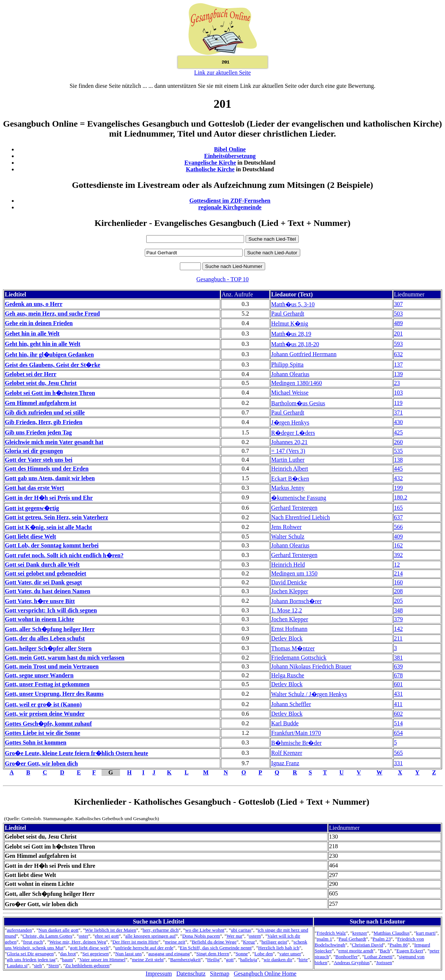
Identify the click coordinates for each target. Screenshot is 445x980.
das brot (68, 954)
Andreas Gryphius (352, 962)
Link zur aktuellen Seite (222, 73)
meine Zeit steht (148, 960)
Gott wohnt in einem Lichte (40, 619)
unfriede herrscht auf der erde (144, 948)
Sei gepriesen (95, 954)
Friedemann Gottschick (299, 658)
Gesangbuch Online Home (265, 974)
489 (398, 323)
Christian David (368, 945)
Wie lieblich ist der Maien (111, 930)
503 (398, 314)
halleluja (249, 960)
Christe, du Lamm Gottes (47, 936)
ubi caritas (241, 930)
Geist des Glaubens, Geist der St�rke (52, 365)
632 (398, 354)
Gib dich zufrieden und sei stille (45, 412)
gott (230, 960)
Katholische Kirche (210, 169)
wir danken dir (278, 960)
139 (398, 374)
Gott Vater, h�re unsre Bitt (40, 601)
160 (398, 582)
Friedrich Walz (331, 933)
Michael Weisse (290, 393)
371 (398, 412)
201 (398, 333)
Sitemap (220, 974)
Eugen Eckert (410, 951)
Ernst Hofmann (289, 629)
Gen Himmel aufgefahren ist (41, 403)
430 (398, 422)
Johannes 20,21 (289, 442)
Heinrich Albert (290, 469)
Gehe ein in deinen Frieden (39, 323)
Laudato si (17, 965)
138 (398, 460)
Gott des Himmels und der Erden (47, 469)
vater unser (290, 954)
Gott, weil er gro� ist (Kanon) (43, 704)
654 (398, 733)
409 (398, 537)
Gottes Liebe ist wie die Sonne (42, 733)
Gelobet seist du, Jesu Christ (41, 383)
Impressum (159, 974)
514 (398, 723)
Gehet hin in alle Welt (32, 333)
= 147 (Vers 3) (288, 451)
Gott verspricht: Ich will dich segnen (51, 610)
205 (398, 601)
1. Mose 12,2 (287, 610)
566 (398, 527)
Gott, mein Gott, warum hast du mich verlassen (65, 658)
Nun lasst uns (129, 954)
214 (398, 573)
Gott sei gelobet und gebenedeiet (45, 573)
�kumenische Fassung (299, 498)
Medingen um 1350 (294, 573)
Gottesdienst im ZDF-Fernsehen (230, 201)
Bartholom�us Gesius (298, 403)
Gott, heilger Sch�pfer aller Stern (48, 648)
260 (398, 442)
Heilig (213, 960)
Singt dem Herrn (213, 954)
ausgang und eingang (169, 954)
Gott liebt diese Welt (30, 537)
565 (398, 753)
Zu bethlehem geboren (88, 965)
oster (83, 936)
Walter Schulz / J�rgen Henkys (309, 694)
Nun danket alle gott (58, 930)
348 (398, 610)
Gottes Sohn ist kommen (36, 742)
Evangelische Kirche (210, 163)
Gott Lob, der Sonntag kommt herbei (52, 545)
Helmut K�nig (290, 324)
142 (398, 629)
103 (398, 393)
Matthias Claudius (392, 933)
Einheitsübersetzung (230, 156)
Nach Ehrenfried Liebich (300, 517)
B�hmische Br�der (296, 743)
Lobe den (264, 954)
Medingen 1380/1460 (296, 383)
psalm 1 (325, 939)
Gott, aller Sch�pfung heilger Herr (50, 629)
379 (398, 619)
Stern (54, 965)
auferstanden (19, 930)
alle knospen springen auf (150, 936)
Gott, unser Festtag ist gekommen (47, 684)
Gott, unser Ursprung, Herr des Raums (54, 694)
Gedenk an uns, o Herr (34, 304)
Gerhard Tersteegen (294, 508)
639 (398, 666)
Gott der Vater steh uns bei (39, 460)
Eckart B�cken (290, 479)
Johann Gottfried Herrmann (304, 354)
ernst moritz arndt (356, 951)
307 (398, 304)
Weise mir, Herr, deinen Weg (78, 942)
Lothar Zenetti (378, 957)
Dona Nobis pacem (201, 936)
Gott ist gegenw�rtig (32, 508)
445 (398, 469)
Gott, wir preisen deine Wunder (45, 714)
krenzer (360, 933)
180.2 (401, 497)
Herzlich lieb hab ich (279, 948)
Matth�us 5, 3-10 (293, 304)
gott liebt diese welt (90, 948)
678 (398, 675)
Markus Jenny (288, 488)
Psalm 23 (382, 939)
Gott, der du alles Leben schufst (45, 638)
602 (398, 714)
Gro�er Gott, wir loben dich (41, 764)
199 (398, 488)
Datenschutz (191, 974)
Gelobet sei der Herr (31, 374)
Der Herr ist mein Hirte (136, 942)
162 (398, 545)
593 (398, 344)
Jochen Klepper (290, 591)
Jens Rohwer (286, 527)
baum (68, 960)
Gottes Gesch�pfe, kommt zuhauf (48, 724)
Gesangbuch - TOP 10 (222, 279)
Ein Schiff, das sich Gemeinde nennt (216, 948)
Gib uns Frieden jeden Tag (38, 432)
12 (397, 565)
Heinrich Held (288, 565)
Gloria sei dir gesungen (34, 451)
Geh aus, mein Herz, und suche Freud (52, 314)
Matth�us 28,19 (291, 334)
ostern (255, 936)
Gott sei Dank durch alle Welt (42, 565)
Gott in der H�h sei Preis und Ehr (49, 498)
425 (398, 432)
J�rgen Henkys (290, 422)
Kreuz (249, 942)
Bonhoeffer (346, 957)
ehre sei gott (107, 936)
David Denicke (289, 582)
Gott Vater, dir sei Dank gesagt (43, 582)
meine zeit (175, 942)
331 (398, 763)
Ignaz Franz (285, 763)
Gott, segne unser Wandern (39, 675)
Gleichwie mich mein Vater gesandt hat (54, 442)
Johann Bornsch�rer (296, 601)
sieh (38, 965)
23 (397, 383)
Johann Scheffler (291, 704)
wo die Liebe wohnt (205, 930)
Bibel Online (230, 149)
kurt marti (426, 933)
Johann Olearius (290, 374)
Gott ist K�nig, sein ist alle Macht (48, 527)
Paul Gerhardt (287, 314)
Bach (385, 951)
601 (398, 684)
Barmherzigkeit (186, 960)
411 (398, 704)
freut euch (33, 942)
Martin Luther (288, 460)
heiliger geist (274, 942)
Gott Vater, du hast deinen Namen (47, 591)
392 (398, 555)
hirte (303, 960)
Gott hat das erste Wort (35, 488)
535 (398, 451)
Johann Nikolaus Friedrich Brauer (311, 666)
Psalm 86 (399, 945)
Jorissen (384, 962)
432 (398, 478)
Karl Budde (285, 723)
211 (398, 638)
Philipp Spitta (287, 365)
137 (398, 365)
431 (398, 694)
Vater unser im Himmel (102, 960)
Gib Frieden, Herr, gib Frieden (44, 422)
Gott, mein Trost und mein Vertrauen (52, 666)
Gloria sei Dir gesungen (30, 954)
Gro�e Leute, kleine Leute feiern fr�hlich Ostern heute (76, 753)
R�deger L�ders (293, 433)
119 (398, 403)
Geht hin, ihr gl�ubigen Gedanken (49, 355)
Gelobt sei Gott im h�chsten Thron (50, 393)
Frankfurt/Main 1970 (296, 733)
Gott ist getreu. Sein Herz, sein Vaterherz (57, 517)
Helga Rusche (287, 675)
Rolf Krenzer (287, 753)
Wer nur (234, 936)
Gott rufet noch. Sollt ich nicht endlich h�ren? (64, 555)
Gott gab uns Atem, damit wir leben (50, 478)
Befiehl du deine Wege (214, 942)
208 (398, 591)
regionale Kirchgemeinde (230, 207)
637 (398, 517)
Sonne (242, 954)
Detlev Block (287, 638)
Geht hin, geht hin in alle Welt (43, 344)
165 (398, 508)
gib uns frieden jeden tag (31, 960)
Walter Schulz (288, 537)
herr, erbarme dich (161, 930)
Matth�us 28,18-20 (295, 344)
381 (398, 658)
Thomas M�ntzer (293, 648)
